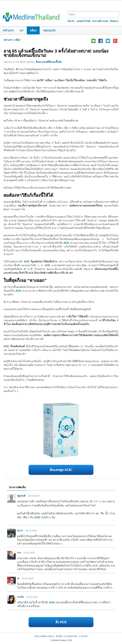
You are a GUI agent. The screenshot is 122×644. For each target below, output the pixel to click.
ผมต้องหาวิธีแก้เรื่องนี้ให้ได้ (28, 195)
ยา (22, 30)
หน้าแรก (8, 30)
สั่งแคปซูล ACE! (61, 470)
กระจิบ (20, 597)
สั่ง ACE (61, 622)
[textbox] (94, 14)
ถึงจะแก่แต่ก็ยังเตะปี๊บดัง (49, 62)
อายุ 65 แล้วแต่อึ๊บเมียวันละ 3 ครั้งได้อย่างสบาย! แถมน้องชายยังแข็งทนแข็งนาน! (56, 53)
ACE (66, 243)
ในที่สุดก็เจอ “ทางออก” (25, 280)
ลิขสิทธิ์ (59, 636)
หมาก (20, 531)
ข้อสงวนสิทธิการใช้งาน (44, 636)
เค (18, 578)
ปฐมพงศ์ (21, 496)
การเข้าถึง (83, 636)
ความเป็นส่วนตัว (70, 636)
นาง (19, 553)
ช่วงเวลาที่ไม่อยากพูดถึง (26, 99)
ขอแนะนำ (50, 30)
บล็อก (33, 30)
